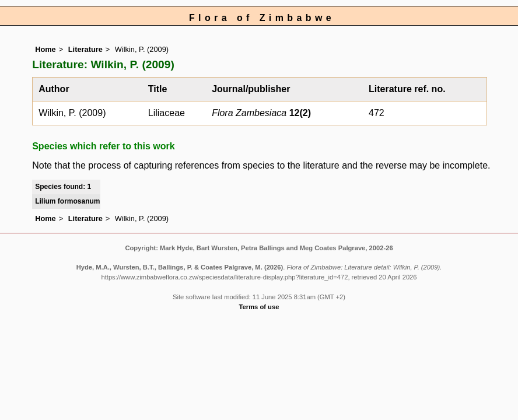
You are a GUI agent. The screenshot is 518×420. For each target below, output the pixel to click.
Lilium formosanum (67, 201)
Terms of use (259, 307)
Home (45, 49)
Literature (85, 49)
